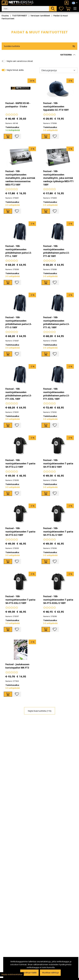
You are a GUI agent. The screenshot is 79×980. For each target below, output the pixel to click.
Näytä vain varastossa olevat (20, 61)
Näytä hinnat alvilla (15, 70)
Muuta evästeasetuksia (12, 974)
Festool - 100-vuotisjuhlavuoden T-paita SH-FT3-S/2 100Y (20, 532)
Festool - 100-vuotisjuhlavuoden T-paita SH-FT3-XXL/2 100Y (20, 600)
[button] (39, 55)
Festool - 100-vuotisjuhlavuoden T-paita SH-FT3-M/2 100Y (58, 463)
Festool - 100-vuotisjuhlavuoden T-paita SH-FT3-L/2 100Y (20, 463)
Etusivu (5, 16)
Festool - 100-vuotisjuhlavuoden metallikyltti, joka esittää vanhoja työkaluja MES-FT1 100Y (58, 178)
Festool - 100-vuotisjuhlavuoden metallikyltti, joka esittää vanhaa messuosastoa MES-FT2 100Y (20, 178)
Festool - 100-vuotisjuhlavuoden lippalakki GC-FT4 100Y (56, 106)
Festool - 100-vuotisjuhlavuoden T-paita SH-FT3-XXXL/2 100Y (58, 600)
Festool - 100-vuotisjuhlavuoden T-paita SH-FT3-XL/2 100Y (58, 532)
